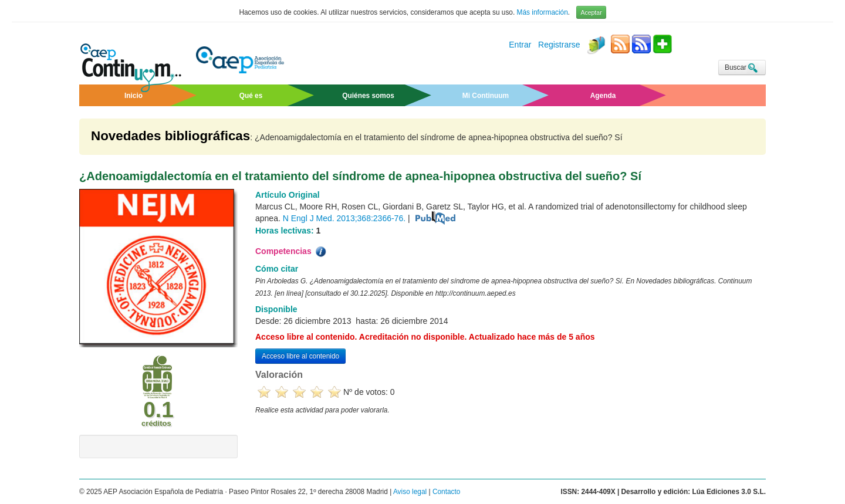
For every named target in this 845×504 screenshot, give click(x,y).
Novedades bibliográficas (170, 136)
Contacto (447, 492)
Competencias (292, 252)
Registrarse (559, 45)
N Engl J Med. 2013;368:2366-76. (344, 218)
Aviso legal (410, 492)
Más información (543, 12)
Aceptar (591, 12)
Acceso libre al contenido (300, 356)
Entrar (520, 45)
